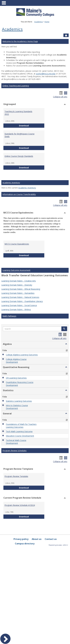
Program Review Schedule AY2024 (20, 505)
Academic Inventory (11, 183)
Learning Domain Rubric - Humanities (18, 293)
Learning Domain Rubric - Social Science (19, 305)
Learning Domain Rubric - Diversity (17, 285)
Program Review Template (16, 476)
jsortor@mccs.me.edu (46, 74)
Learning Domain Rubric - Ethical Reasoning (21, 289)
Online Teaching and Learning (16, 86)
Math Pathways (9, 316)
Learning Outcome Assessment (16, 270)
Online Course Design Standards (19, 156)
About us (37, 539)
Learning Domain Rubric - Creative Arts (19, 281)
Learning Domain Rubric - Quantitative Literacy (22, 301)
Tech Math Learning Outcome (19, 431)
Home (47, 22)
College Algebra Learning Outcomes (22, 355)
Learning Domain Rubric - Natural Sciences (20, 297)
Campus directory (25, 544)
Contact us (51, 539)
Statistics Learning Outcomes (19, 401)
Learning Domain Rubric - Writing (16, 309)
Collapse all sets (60, 97)
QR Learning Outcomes (16, 378)
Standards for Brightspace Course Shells (19, 135)
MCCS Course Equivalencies (17, 244)
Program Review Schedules (14, 451)
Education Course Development (20, 436)
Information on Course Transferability (19, 194)
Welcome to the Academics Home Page (20, 41)
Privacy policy (21, 539)
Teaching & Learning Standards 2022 (18, 113)
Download (32, 125)
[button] (64, 329)
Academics (39, 22)
